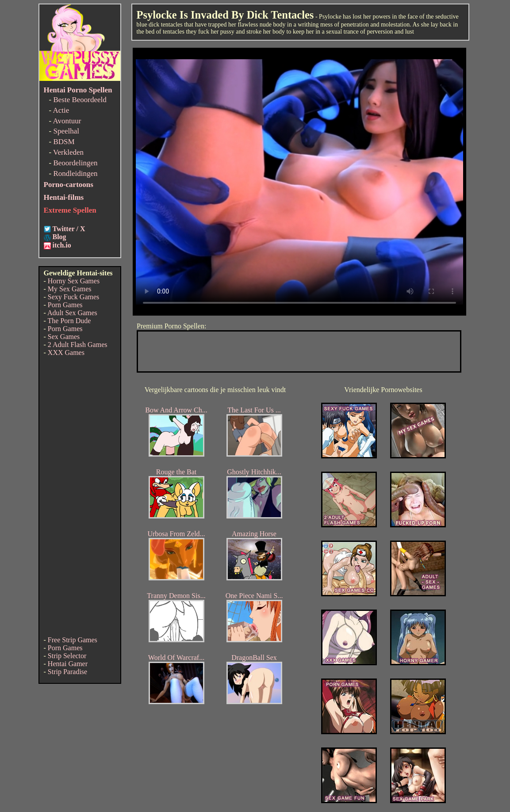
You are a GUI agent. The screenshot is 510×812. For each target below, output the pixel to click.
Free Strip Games (73, 640)
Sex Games (64, 337)
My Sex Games (70, 289)
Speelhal (66, 131)
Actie (61, 110)
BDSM (64, 142)
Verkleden (68, 152)
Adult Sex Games (72, 313)
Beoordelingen (75, 163)
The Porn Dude (69, 321)
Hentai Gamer (68, 664)
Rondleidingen (75, 173)
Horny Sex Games (74, 281)
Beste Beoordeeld (80, 100)
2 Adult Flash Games (78, 345)
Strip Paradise (67, 672)
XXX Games (66, 353)
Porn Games (65, 305)
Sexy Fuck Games (73, 297)
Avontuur (67, 121)
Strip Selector (67, 656)
